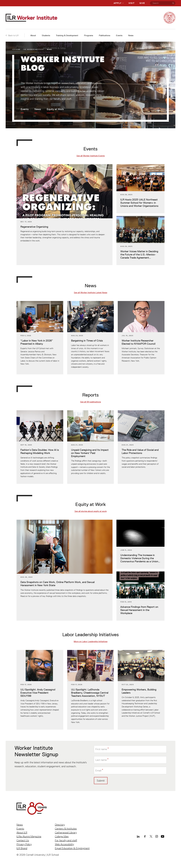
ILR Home (16, 49)
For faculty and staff (66, 840)
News (131, 35)
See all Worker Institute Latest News (90, 293)
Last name (101, 760)
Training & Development (67, 35)
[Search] (173, 3)
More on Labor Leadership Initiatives (91, 641)
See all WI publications (90, 402)
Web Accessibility (64, 844)
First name (101, 749)
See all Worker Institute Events (91, 156)
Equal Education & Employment (72, 848)
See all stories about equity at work (91, 511)
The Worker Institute (33, 49)
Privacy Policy (24, 844)
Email (98, 771)
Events (119, 35)
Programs (89, 35)
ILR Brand (22, 848)
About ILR (22, 832)
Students (46, 35)
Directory (60, 825)
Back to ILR (12, 35)
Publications (105, 35)
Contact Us (23, 840)
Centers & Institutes (66, 829)
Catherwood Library (66, 832)
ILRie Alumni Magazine (29, 836)
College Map (62, 836)
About (33, 35)
